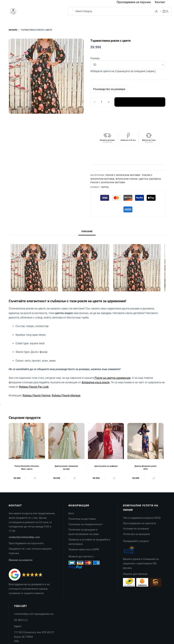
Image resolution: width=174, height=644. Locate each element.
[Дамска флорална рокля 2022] (145, 441)
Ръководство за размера (109, 89)
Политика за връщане (136, 535)
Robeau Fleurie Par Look (34, 387)
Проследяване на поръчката (26, 544)
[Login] (156, 11)
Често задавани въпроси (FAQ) (142, 519)
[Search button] (167, 11)
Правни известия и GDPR (84, 550)
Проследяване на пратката (139, 524)
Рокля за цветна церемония (113, 378)
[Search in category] (118, 11)
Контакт (160, 2)
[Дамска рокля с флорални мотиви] (66, 441)
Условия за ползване (136, 529)
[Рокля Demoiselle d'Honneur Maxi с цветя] (27, 441)
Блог (71, 514)
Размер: (95, 58)
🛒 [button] (35, 478)
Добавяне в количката (140, 102)
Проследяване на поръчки (134, 2)
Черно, (105, 187)
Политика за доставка (82, 520)
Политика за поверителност (86, 525)
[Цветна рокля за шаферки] (106, 441)
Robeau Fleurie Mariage (66, 396)
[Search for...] (70, 11)
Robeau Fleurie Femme (36, 396)
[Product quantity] (102, 102)
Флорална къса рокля (95, 382)
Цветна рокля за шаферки (106, 466)
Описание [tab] (87, 231)
